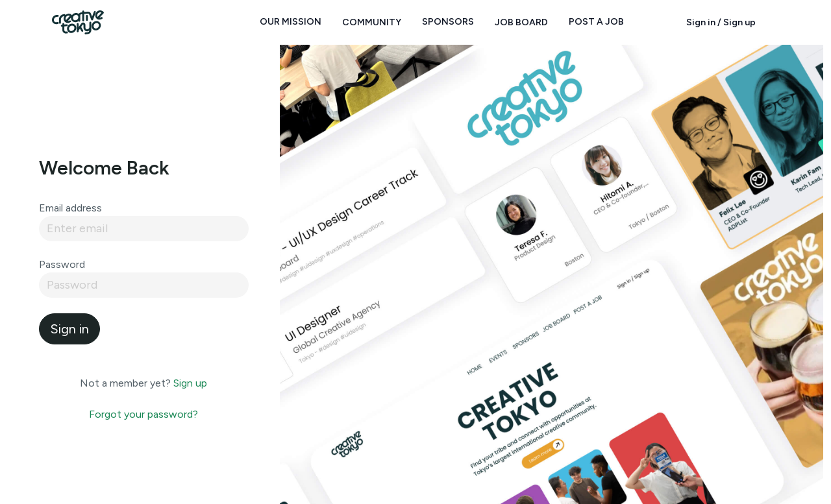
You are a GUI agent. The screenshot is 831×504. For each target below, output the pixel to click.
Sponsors (448, 22)
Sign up (190, 383)
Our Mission (291, 22)
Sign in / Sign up (721, 22)
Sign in (69, 329)
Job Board (521, 22)
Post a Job (596, 22)
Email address (70, 208)
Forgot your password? (143, 414)
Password (62, 264)
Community (372, 22)
